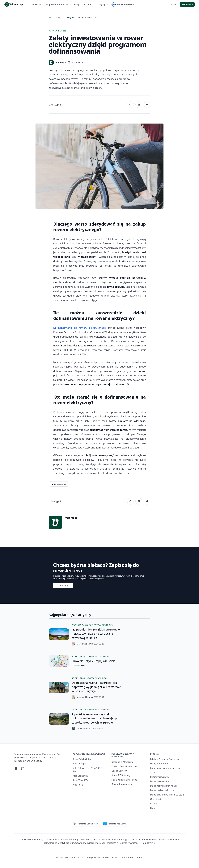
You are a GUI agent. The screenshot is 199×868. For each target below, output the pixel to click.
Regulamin (127, 857)
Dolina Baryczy (119, 771)
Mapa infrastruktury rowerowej (166, 768)
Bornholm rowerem (122, 784)
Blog (76, 5)
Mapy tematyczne (57, 5)
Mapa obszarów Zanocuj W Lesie (167, 795)
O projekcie (156, 799)
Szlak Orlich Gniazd (82, 759)
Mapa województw (160, 781)
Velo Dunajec (79, 764)
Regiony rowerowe (160, 777)
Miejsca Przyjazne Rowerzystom (167, 759)
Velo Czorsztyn (80, 776)
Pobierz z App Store (115, 824)
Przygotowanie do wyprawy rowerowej (93, 625)
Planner (88, 5)
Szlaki (37, 5)
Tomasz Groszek (84, 728)
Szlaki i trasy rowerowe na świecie (90, 656)
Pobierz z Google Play (85, 824)
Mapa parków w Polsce (162, 790)
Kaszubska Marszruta (122, 762)
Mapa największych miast (163, 786)
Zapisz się (63, 585)
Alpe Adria (78, 785)
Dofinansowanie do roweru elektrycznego (79, 328)
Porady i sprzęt (58, 31)
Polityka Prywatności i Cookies (102, 857)
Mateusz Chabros (85, 644)
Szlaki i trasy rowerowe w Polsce (90, 678)
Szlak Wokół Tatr (81, 780)
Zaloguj (173, 5)
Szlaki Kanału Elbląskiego (124, 780)
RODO (140, 857)
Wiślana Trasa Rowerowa (124, 766)
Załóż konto (187, 4)
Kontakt (154, 804)
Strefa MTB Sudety (121, 775)
